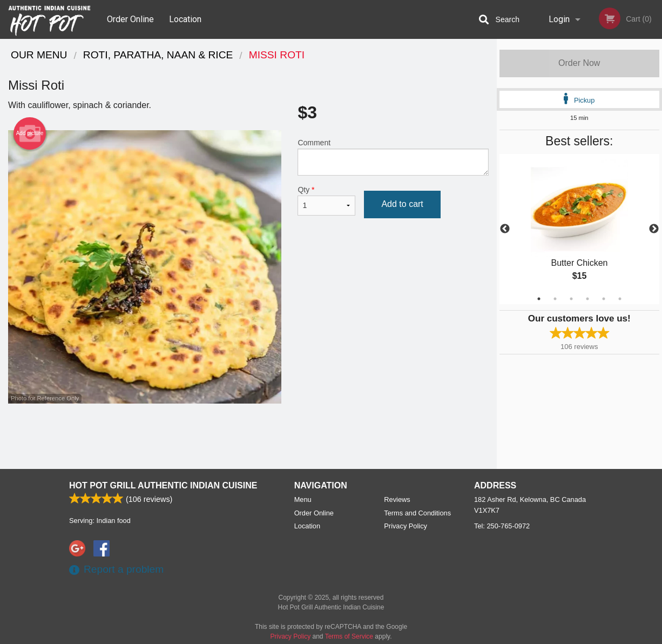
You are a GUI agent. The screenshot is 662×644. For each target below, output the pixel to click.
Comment (393, 157)
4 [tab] (587, 299)
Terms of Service (349, 636)
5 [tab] (604, 299)
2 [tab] (555, 299)
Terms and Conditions (417, 513)
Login (559, 19)
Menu (303, 499)
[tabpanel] (580, 229)
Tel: (502, 526)
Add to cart (402, 204)
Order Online (130, 19)
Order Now (579, 63)
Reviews (397, 499)
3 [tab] (571, 299)
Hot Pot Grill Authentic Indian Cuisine (163, 485)
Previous (505, 229)
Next (654, 229)
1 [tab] (539, 299)
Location (185, 19)
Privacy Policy (406, 526)
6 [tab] (620, 299)
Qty (326, 200)
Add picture (30, 133)
